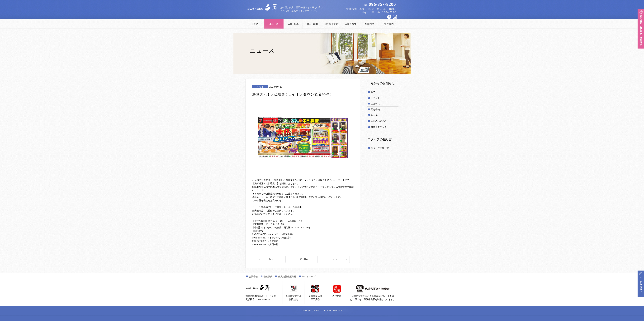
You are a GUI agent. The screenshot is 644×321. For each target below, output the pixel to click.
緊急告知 (375, 109)
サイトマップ (309, 276)
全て (373, 92)
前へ (271, 259)
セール (374, 115)
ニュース (375, 104)
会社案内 (268, 276)
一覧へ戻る (303, 259)
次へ (335, 259)
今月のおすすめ (379, 121)
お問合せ (253, 276)
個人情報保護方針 (287, 276)
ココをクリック (379, 127)
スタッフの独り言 (380, 148)
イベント (375, 98)
